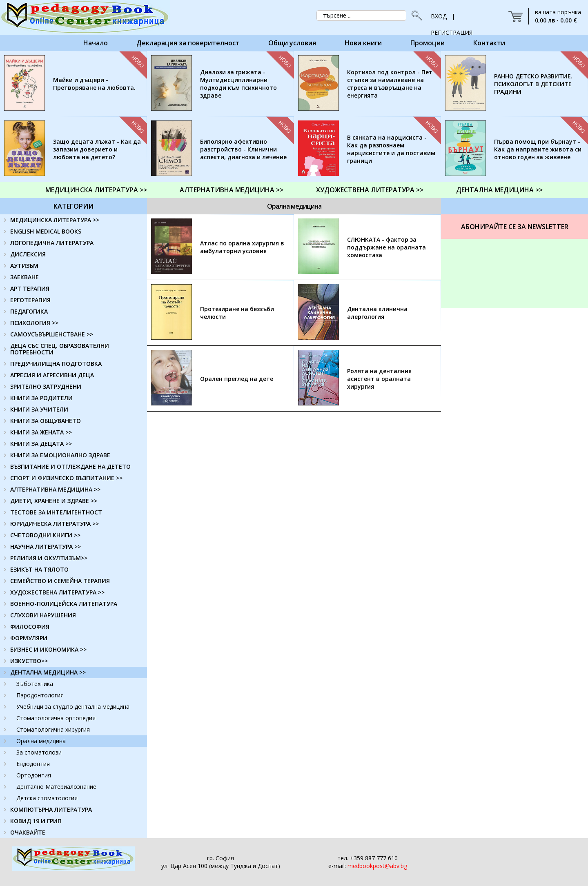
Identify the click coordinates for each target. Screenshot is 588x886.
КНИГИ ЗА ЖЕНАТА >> (41, 432)
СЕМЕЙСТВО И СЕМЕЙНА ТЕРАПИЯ (60, 581)
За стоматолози (39, 752)
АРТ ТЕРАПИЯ (30, 288)
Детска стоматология (47, 798)
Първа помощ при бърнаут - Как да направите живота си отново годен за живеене (538, 149)
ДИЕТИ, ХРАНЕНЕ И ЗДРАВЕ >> (54, 501)
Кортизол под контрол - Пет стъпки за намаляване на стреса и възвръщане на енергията (390, 84)
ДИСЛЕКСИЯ (28, 254)
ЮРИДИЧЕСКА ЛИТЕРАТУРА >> (55, 524)
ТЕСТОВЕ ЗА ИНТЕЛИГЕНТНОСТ (56, 512)
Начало (96, 43)
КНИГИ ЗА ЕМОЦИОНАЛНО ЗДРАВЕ (60, 455)
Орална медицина (41, 741)
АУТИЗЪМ (24, 266)
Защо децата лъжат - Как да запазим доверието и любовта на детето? (97, 149)
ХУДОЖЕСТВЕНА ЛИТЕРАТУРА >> (370, 190)
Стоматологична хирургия (53, 729)
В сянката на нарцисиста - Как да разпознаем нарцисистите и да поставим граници (391, 149)
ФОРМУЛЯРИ (29, 638)
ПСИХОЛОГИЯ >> (34, 323)
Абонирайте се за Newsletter (515, 227)
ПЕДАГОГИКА (29, 311)
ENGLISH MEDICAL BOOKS (46, 231)
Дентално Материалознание (56, 787)
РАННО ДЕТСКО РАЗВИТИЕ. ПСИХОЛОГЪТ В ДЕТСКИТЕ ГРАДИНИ (533, 84)
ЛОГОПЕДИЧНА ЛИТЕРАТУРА (52, 243)
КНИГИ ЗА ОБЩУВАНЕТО (46, 421)
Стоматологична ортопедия (56, 718)
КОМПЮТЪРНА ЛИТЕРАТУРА (51, 809)
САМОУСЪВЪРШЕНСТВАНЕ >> (52, 334)
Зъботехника (35, 684)
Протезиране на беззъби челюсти (237, 313)
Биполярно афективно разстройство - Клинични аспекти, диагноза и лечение (243, 149)
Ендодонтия (33, 764)
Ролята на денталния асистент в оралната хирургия (379, 379)
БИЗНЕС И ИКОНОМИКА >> (48, 649)
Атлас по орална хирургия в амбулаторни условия (242, 247)
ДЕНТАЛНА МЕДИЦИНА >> (499, 190)
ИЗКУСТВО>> (29, 661)
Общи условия (292, 43)
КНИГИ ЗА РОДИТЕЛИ (41, 398)
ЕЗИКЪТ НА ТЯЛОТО (39, 569)
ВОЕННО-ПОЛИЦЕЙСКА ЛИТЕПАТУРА (64, 604)
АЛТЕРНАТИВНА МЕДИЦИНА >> (232, 190)
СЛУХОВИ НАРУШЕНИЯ (43, 615)
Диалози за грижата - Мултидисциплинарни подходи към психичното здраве (238, 84)
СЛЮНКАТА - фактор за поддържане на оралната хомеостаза (386, 247)
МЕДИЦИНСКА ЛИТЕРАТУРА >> (96, 190)
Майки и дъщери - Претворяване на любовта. (94, 84)
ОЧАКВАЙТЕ (28, 832)
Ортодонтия (34, 775)
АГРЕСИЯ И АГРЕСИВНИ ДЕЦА (52, 375)
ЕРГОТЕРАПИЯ (30, 300)
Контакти (489, 43)
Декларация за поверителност (188, 43)
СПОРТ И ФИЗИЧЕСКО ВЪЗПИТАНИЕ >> (66, 478)
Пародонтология (40, 695)
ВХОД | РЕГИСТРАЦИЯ (452, 18)
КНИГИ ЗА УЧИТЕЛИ (39, 409)
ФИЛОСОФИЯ (30, 627)
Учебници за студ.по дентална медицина (73, 707)
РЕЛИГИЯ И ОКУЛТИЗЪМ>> (49, 558)
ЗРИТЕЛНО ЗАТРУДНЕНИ (46, 386)
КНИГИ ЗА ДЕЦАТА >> (41, 444)
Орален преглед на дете (237, 379)
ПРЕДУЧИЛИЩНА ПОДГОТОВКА (56, 364)
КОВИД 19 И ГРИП (36, 821)
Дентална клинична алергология (377, 313)
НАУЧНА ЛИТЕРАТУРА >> (46, 547)
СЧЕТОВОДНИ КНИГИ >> (45, 535)
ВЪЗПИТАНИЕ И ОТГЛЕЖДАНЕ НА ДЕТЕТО (70, 466)
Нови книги (363, 43)
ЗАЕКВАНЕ (24, 277)
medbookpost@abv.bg (377, 866)
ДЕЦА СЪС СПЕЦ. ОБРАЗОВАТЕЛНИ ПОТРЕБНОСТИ (60, 349)
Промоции (428, 43)
